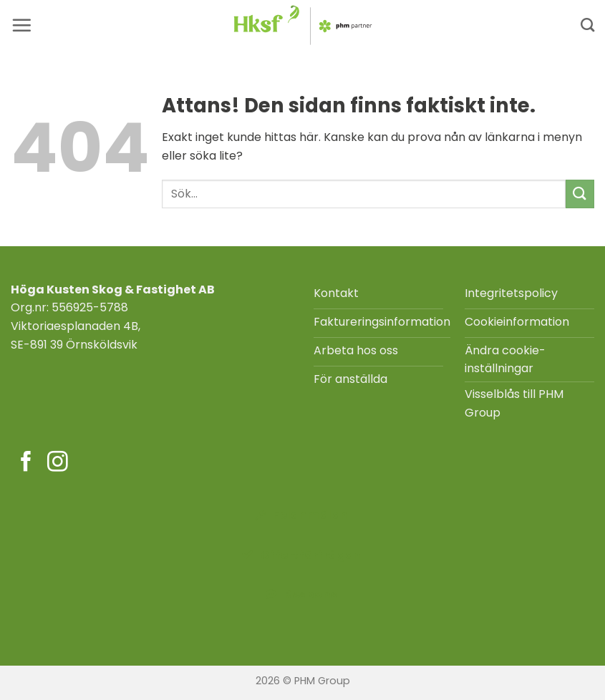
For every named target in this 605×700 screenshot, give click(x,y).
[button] (21, 25)
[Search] (587, 25)
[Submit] (580, 194)
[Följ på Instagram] (58, 463)
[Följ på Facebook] (26, 463)
